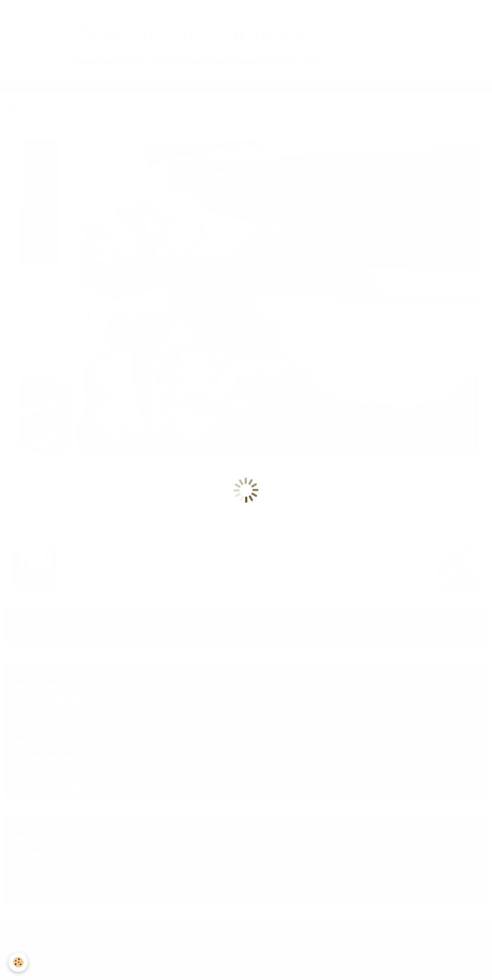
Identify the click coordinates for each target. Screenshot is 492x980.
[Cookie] (18, 962)
